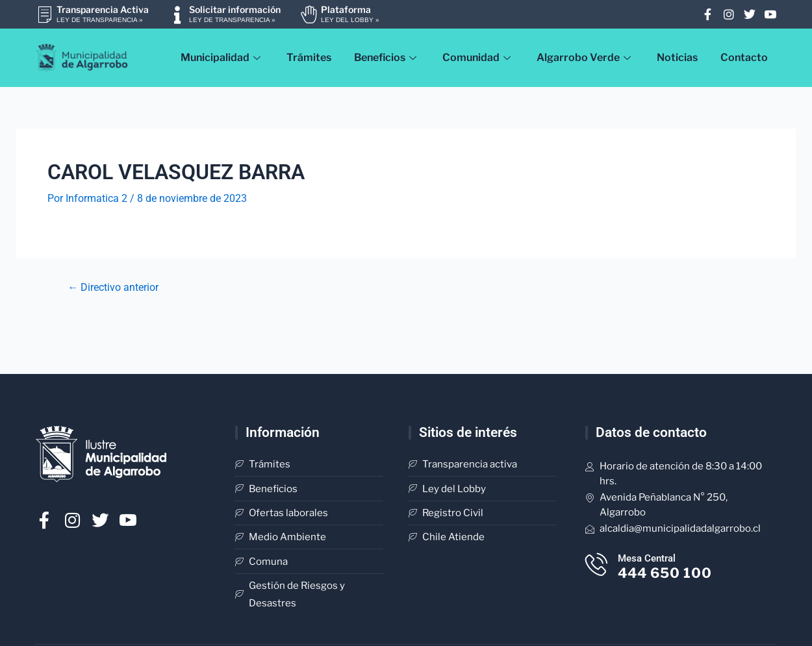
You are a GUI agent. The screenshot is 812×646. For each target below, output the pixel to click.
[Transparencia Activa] (44, 15)
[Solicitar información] (177, 15)
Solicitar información (235, 9)
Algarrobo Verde (585, 57)
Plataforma (346, 9)
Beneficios (387, 57)
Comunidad (478, 57)
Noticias (677, 57)
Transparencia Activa (103, 9)
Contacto (744, 57)
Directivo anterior (113, 288)
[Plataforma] (309, 15)
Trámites (309, 57)
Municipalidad (222, 57)
